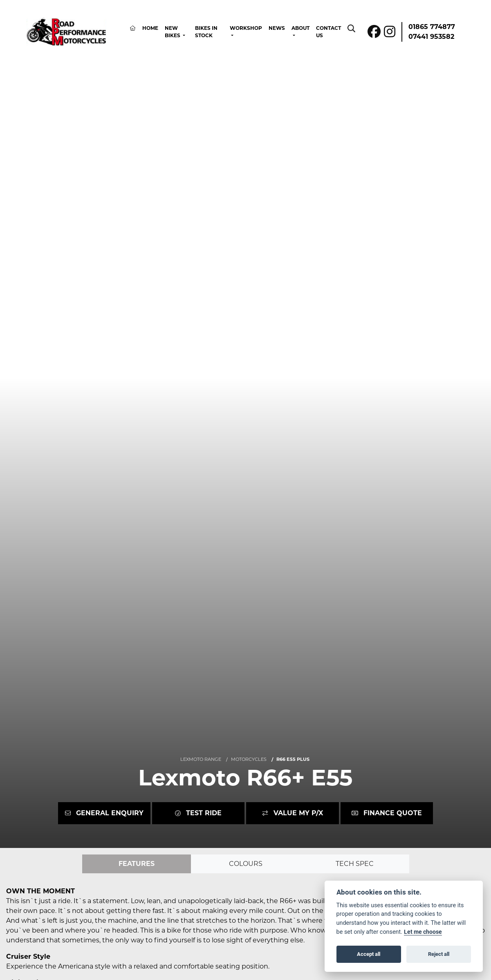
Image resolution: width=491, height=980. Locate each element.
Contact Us (328, 32)
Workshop (246, 28)
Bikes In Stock (206, 32)
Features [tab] (137, 864)
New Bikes (173, 32)
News (277, 28)
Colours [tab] (246, 864)
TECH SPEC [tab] (355, 864)
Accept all (369, 954)
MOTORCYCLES (249, 759)
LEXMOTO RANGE (201, 759)
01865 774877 (432, 27)
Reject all (439, 954)
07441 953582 (431, 37)
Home (150, 28)
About (300, 28)
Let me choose (423, 932)
